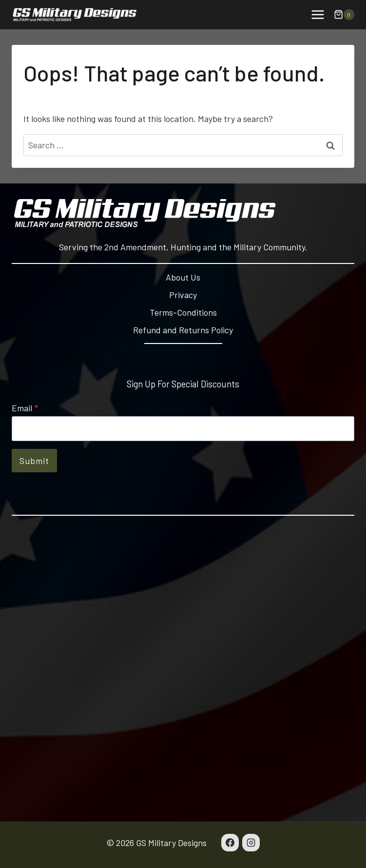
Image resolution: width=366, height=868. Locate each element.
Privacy (183, 295)
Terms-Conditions (183, 312)
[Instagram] (251, 843)
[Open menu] (318, 14)
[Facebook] (230, 843)
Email (25, 408)
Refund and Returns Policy (183, 330)
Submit (34, 461)
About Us (183, 277)
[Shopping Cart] (344, 15)
